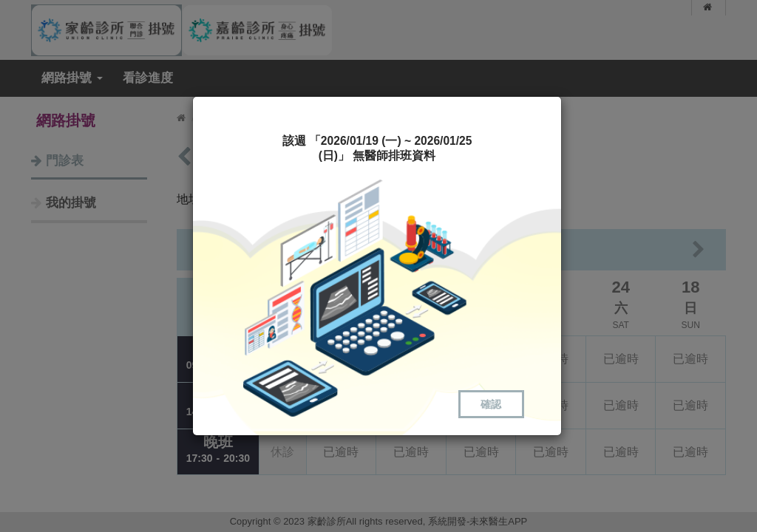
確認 (491, 404)
